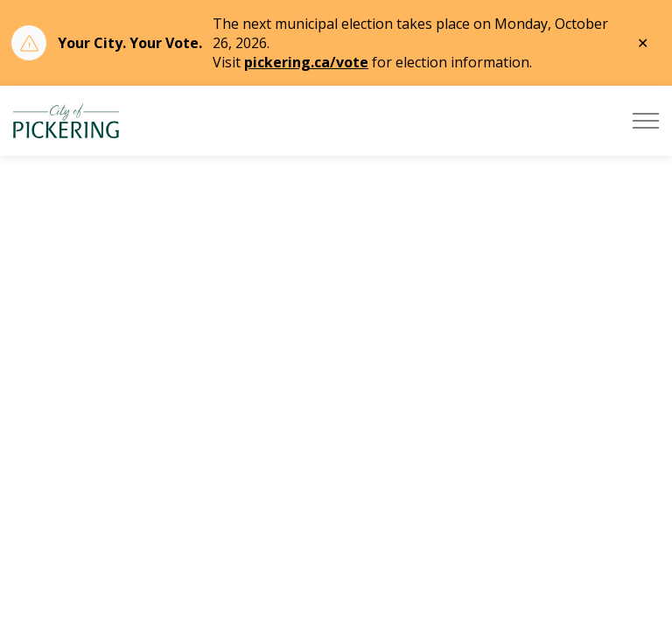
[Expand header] (646, 121)
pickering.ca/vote (306, 62)
